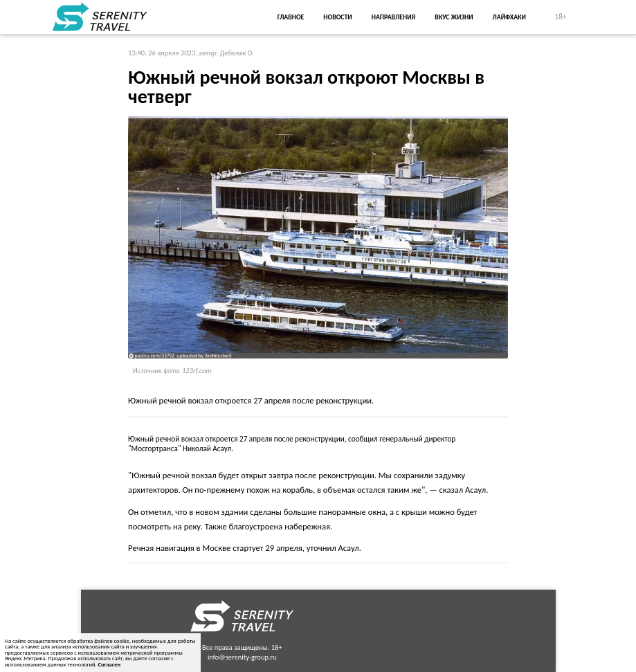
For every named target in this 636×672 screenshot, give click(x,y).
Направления (394, 17)
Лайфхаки (509, 17)
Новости (337, 17)
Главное (291, 17)
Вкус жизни (454, 17)
